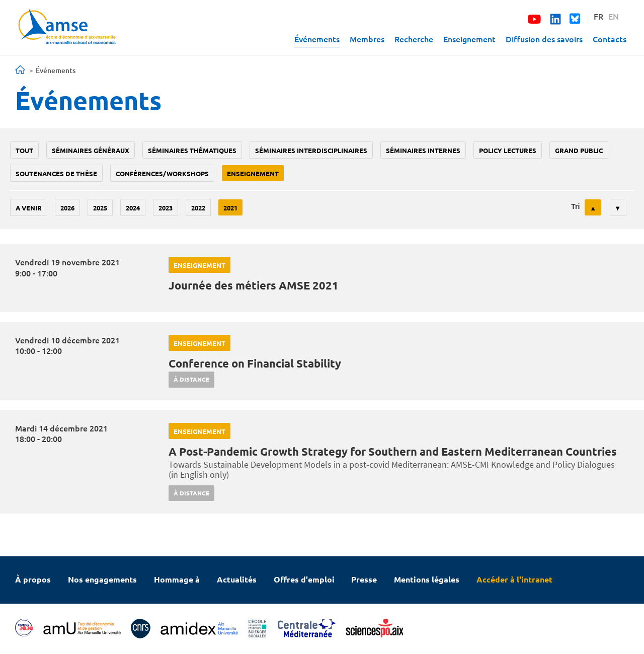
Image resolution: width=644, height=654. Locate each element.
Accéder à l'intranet (514, 579)
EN (614, 16)
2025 (100, 208)
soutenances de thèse (56, 173)
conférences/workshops (162, 173)
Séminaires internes (423, 150)
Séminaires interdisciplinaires (311, 150)
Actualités (237, 579)
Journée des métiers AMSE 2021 (254, 285)
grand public (579, 150)
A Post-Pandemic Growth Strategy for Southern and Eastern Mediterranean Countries (393, 451)
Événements (317, 39)
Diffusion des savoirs (544, 39)
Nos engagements (102, 579)
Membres (367, 39)
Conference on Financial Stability (255, 363)
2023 (166, 208)
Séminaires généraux (91, 150)
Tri (575, 206)
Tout (24, 150)
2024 (133, 208)
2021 (230, 208)
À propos (33, 579)
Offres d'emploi (304, 579)
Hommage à (177, 579)
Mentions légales (427, 579)
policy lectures (508, 150)
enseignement (253, 173)
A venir (29, 208)
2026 (67, 208)
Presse (364, 579)
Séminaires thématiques (192, 150)
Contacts (610, 39)
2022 (198, 208)
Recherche (414, 39)
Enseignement (469, 39)
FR (598, 16)
